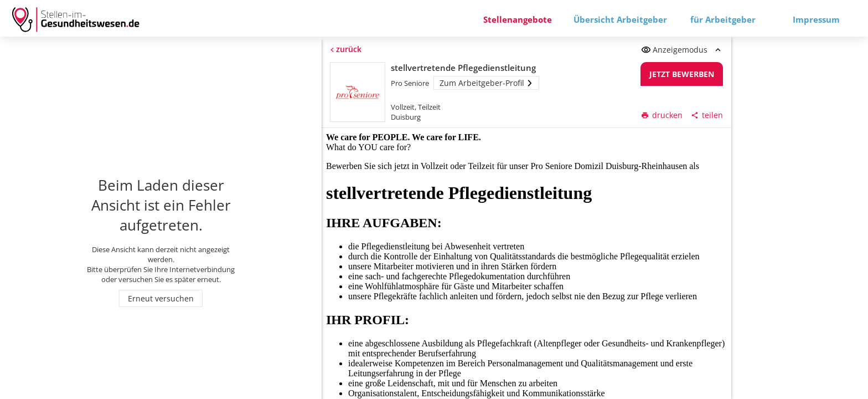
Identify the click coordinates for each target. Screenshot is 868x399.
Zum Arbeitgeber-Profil (486, 83)
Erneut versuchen (161, 298)
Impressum (816, 19)
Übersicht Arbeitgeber (620, 19)
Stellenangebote (518, 19)
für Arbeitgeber (723, 19)
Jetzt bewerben (682, 74)
